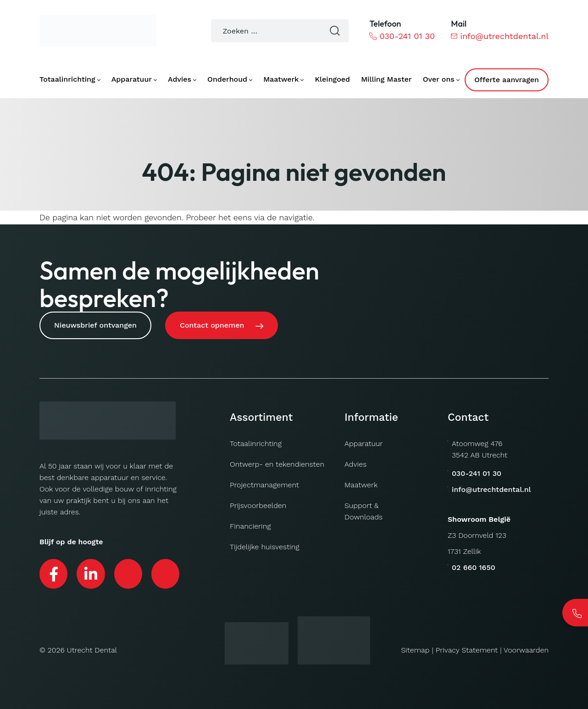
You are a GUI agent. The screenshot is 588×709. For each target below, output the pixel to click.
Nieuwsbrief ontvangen (95, 325)
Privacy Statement (467, 650)
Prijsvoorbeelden (258, 505)
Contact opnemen (212, 325)
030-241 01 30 (402, 36)
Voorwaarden (526, 650)
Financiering (250, 526)
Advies (355, 464)
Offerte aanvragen (507, 80)
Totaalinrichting (256, 444)
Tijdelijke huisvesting (264, 547)
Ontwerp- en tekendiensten (277, 464)
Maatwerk (361, 485)
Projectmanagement (264, 485)
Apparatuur (363, 444)
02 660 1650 (474, 567)
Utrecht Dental (92, 650)
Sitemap (415, 650)
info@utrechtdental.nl (500, 36)
